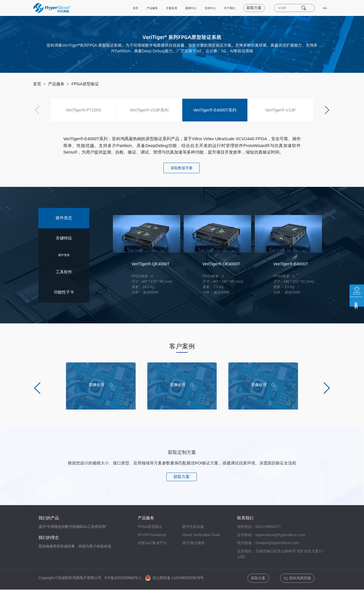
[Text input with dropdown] (286, 8)
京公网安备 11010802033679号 (174, 578)
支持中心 (199, 8)
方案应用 (150, 8)
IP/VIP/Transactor (152, 535)
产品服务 (125, 8)
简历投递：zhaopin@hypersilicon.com (268, 543)
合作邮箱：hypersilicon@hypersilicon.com (271, 535)
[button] (327, 110)
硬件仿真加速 (193, 527)
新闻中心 (174, 8)
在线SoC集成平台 (152, 543)
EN (324, 8)
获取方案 (251, 8)
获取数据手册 (182, 168)
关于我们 (224, 8)
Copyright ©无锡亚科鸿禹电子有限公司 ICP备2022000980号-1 (91, 578)
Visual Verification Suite (201, 535)
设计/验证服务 (193, 543)
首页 (105, 8)
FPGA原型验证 (85, 84)
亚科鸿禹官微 (297, 578)
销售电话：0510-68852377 (259, 527)
